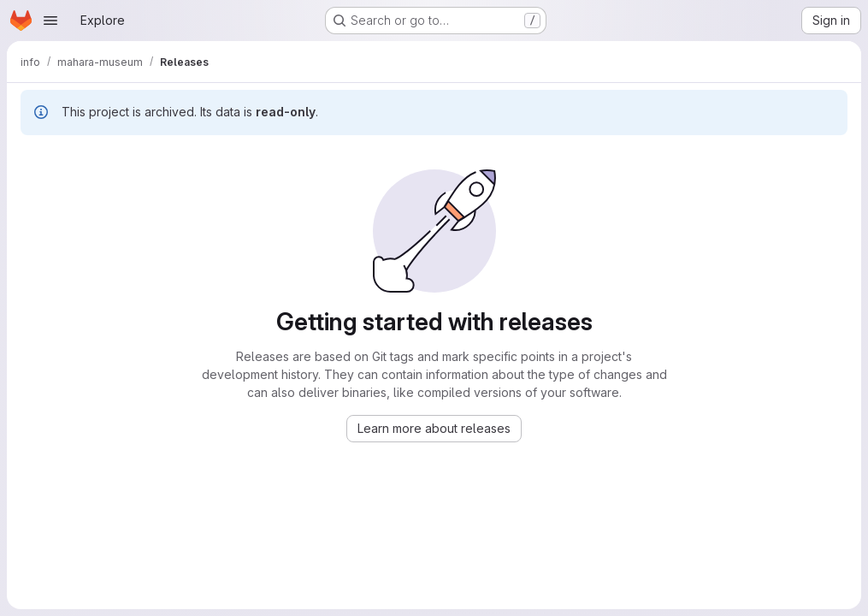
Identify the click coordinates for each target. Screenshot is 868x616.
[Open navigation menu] (50, 21)
